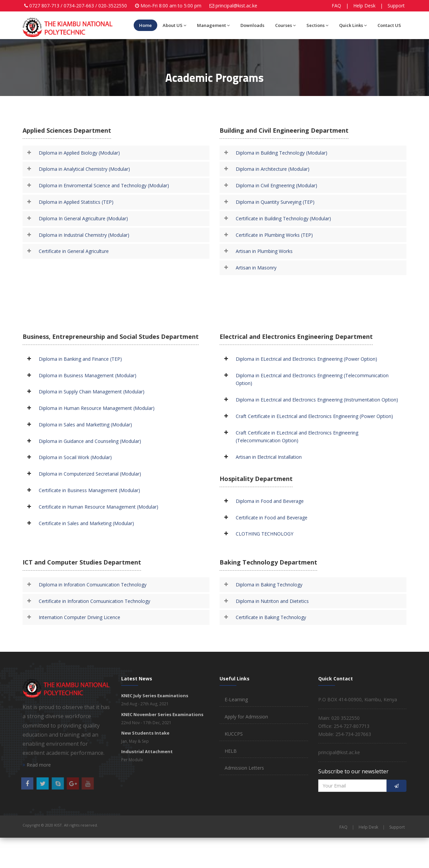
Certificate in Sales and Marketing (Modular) (86, 523)
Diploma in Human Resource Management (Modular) (97, 408)
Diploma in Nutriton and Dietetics (272, 601)
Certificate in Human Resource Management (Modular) (98, 507)
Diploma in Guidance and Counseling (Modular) (90, 441)
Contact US (389, 25)
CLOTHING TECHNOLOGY (265, 534)
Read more (37, 765)
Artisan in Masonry (256, 268)
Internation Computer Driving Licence (79, 617)
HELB (231, 751)
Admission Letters (244, 768)
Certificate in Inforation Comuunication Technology (94, 601)
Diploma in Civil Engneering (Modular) (276, 185)
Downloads (252, 25)
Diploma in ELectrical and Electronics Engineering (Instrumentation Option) (317, 400)
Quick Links (353, 25)
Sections (317, 25)
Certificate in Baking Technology (271, 617)
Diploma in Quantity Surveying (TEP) (275, 202)
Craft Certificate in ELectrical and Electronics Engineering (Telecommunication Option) (297, 437)
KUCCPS (234, 734)
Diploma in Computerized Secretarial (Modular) (90, 474)
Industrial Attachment (147, 751)
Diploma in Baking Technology (269, 585)
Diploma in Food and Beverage (270, 501)
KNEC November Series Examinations (162, 714)
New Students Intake (145, 733)
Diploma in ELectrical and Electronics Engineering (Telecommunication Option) (312, 379)
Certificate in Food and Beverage (272, 518)
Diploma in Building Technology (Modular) (282, 153)
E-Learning (236, 699)
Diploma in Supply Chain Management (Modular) (92, 392)
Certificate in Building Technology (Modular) (283, 218)
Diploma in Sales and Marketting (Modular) (85, 425)
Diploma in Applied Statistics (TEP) (76, 202)
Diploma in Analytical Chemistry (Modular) (84, 169)
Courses (285, 25)
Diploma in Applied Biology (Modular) (79, 153)
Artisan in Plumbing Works (264, 251)
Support (396, 6)
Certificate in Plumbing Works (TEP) (274, 235)
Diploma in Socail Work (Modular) (75, 457)
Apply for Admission (246, 717)
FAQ (336, 6)
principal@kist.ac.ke (236, 6)
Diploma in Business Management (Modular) (88, 375)
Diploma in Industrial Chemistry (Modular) (84, 235)
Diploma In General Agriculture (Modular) (83, 218)
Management (213, 25)
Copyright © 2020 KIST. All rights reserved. (60, 825)
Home (145, 25)
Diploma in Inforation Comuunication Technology (93, 585)
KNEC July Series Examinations (155, 696)
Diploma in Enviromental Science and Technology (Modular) (104, 185)
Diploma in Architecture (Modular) (273, 169)
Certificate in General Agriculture (74, 251)
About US (174, 25)
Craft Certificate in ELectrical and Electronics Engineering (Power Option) (314, 416)
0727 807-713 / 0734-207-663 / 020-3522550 (78, 6)
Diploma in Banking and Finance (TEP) (80, 359)
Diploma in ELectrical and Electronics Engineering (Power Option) (306, 359)
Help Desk (364, 6)
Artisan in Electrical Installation (269, 457)
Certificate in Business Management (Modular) (89, 490)
